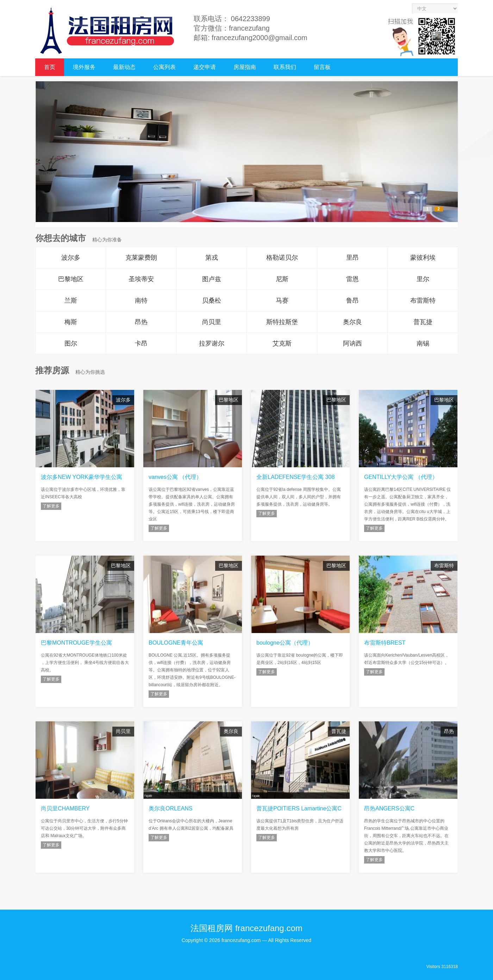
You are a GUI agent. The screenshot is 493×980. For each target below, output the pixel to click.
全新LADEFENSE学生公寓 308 (295, 477)
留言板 (322, 67)
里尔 (423, 279)
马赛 (282, 301)
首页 (50, 67)
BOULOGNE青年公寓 (176, 643)
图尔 (71, 343)
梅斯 (71, 322)
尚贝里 (212, 322)
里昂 (352, 258)
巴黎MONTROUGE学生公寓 (76, 643)
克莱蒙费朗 (141, 258)
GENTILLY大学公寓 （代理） (401, 477)
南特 (141, 301)
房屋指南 (245, 67)
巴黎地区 (71, 279)
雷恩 (352, 279)
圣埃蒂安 (141, 279)
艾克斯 (282, 343)
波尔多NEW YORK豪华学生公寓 (82, 477)
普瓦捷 (423, 322)
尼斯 (282, 279)
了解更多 (51, 506)
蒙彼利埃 (423, 258)
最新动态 (124, 67)
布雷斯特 (423, 301)
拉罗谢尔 (212, 343)
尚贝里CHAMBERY (65, 808)
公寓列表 (164, 67)
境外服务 (84, 67)
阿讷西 (352, 343)
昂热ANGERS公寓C (389, 808)
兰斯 (71, 301)
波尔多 (71, 258)
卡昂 (141, 343)
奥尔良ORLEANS (170, 808)
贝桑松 (212, 301)
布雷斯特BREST (385, 643)
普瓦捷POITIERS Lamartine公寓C (299, 808)
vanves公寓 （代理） (175, 477)
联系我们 (285, 67)
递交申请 (205, 67)
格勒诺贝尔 (282, 258)
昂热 (141, 322)
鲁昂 (352, 301)
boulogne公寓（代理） (285, 643)
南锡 (423, 343)
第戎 (212, 258)
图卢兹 (212, 279)
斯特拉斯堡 (282, 322)
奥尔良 (352, 322)
